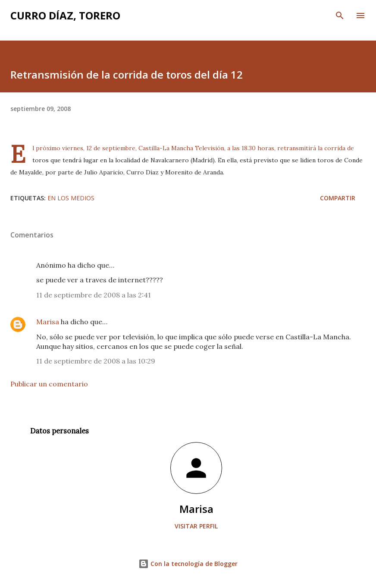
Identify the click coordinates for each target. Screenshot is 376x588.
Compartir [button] (338, 198)
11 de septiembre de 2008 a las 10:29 (96, 361)
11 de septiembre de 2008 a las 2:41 (94, 295)
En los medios (71, 198)
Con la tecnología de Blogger (188, 564)
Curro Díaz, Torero (65, 15)
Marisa (48, 322)
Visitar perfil (196, 526)
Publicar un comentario (49, 384)
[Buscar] (340, 16)
